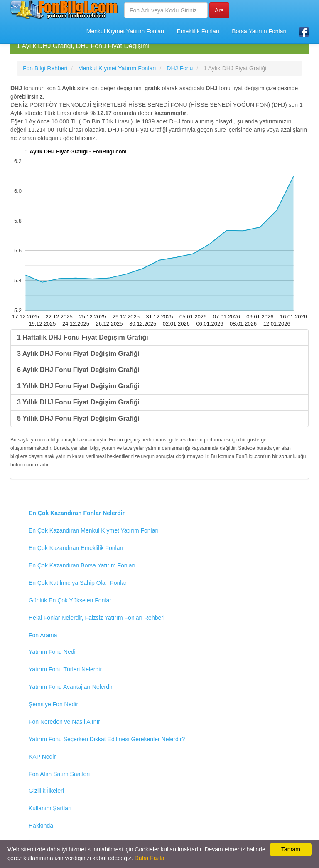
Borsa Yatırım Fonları (259, 31)
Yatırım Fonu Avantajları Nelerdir (71, 687)
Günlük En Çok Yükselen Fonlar (70, 600)
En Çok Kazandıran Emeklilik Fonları (76, 548)
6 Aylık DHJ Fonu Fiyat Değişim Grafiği (78, 370)
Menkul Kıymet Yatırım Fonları (125, 31)
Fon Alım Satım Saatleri (59, 774)
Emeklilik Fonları (198, 31)
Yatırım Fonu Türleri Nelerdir (65, 669)
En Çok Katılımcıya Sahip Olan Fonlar (78, 583)
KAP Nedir (42, 757)
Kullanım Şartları (50, 808)
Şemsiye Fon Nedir (53, 704)
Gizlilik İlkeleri (46, 791)
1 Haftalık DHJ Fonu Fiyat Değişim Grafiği (83, 337)
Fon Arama (43, 635)
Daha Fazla (150, 858)
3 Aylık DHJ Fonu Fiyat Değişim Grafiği (78, 354)
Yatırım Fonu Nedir (53, 652)
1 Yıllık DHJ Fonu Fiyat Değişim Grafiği (78, 386)
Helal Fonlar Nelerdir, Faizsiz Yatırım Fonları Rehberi (97, 618)
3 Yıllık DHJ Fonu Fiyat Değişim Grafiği (78, 402)
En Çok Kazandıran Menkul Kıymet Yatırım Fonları (94, 530)
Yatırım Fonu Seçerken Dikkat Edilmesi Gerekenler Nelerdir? (107, 739)
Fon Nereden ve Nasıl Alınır (64, 722)
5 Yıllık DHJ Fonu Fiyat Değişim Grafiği (78, 418)
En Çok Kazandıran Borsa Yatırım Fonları (82, 565)
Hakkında (41, 826)
